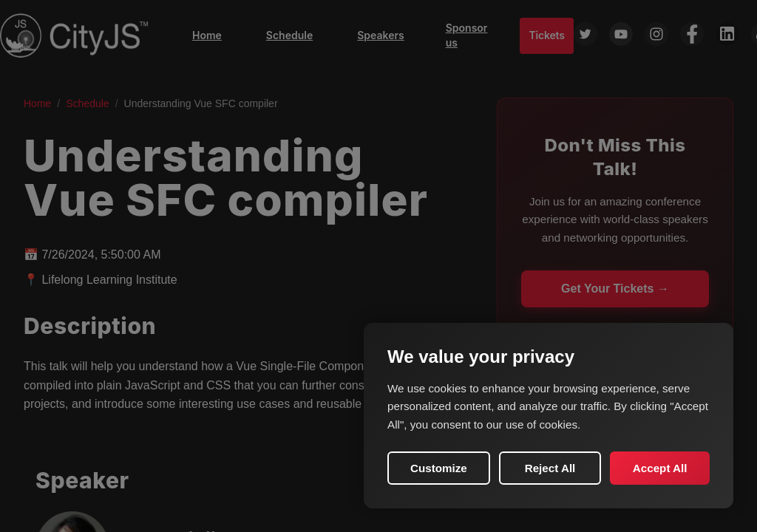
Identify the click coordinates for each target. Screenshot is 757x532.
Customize (439, 468)
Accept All (660, 468)
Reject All (550, 468)
